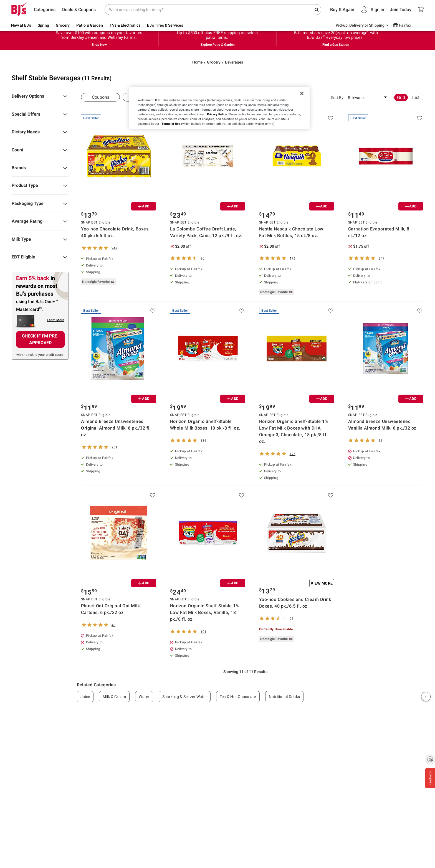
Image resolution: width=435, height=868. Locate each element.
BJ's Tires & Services (165, 25)
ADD (144, 206)
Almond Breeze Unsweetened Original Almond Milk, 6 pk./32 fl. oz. (116, 428)
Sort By (337, 98)
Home (197, 62)
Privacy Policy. (217, 114)
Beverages (234, 62)
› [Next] (426, 697)
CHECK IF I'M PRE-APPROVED (40, 339)
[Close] (302, 93)
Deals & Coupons (79, 10)
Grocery (63, 25)
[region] (219, 108)
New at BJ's (21, 25)
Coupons (101, 97)
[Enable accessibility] (430, 759)
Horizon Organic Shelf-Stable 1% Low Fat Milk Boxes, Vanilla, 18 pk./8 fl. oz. (205, 612)
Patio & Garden (90, 25)
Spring (43, 25)
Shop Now (99, 45)
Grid (401, 97)
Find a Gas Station (336, 45)
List (416, 97)
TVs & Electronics (125, 25)
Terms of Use (171, 124)
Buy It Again (342, 10)
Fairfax (405, 25)
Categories (45, 10)
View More (322, 583)
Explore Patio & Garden (218, 45)
